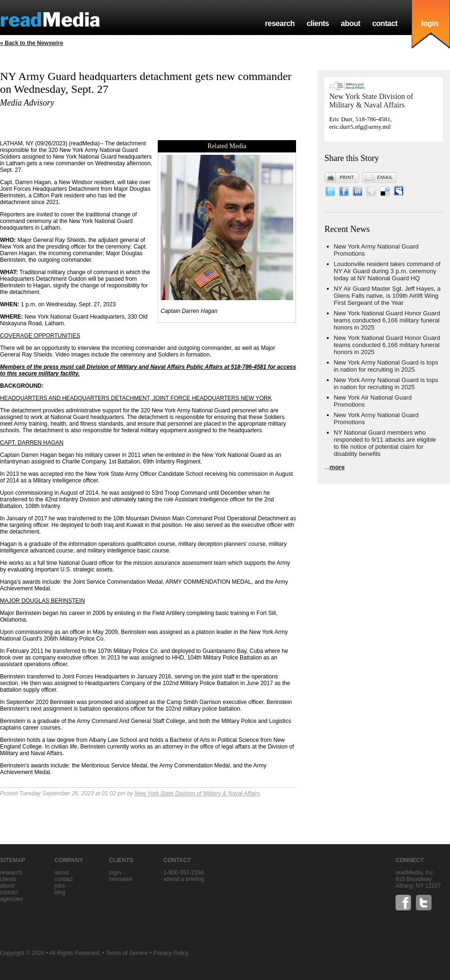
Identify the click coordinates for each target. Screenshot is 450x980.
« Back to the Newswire (31, 43)
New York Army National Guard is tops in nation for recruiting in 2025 (386, 366)
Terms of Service (127, 953)
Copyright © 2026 (22, 953)
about (350, 23)
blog (60, 892)
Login (115, 873)
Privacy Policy (171, 953)
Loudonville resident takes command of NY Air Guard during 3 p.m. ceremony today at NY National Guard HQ (387, 271)
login (430, 23)
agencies (11, 899)
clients (318, 23)
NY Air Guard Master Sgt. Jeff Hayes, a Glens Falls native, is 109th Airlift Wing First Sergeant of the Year (387, 296)
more (337, 467)
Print (342, 178)
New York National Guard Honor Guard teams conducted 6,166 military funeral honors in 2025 (387, 320)
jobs (60, 886)
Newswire (121, 879)
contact (385, 23)
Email (379, 178)
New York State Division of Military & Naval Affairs (197, 793)
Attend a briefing (184, 879)
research (280, 23)
